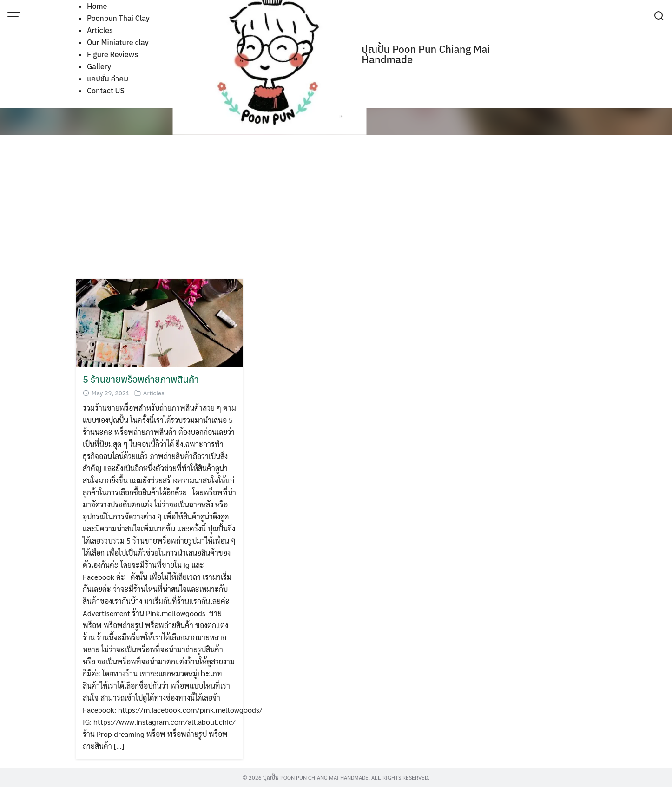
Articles (100, 30)
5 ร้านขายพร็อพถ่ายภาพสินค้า (141, 379)
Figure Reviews (112, 54)
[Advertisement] (336, 209)
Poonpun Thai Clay (118, 18)
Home (97, 6)
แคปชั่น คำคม (108, 79)
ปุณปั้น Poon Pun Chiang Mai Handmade (426, 54)
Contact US (106, 91)
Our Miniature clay (118, 42)
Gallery (99, 66)
